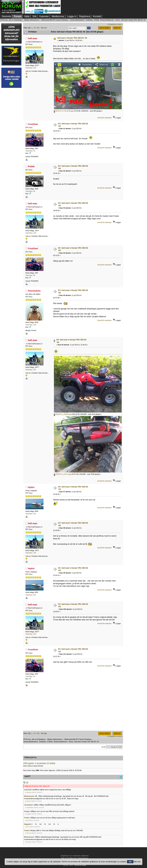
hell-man (33, 38)
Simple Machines (83, 858)
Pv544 (31, 166)
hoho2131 (28, 790)
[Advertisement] (11, 135)
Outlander (89, 20)
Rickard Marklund (107, 20)
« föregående (112, 24)
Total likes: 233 (31, 68)
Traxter (27, 818)
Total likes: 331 (31, 514)
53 (35, 28)
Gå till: (103, 747)
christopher (28, 805)
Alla (38, 28)
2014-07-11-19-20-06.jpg (63, 111)
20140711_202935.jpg (63, 414)
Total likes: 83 (30, 191)
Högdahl (27, 824)
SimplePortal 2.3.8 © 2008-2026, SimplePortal (75, 856)
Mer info (137, 862)
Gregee (27, 811)
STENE (97, 20)
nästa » (120, 24)
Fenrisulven (34, 291)
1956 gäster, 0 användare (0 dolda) (39, 763)
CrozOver (33, 124)
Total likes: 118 (31, 325)
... (33, 28)
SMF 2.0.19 (65, 858)
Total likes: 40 (30, 151)
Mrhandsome (29, 796)
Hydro (31, 487)
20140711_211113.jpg (63, 474)
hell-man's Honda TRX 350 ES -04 (72, 38)
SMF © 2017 (73, 858)
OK (130, 862)
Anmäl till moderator (105, 118)
